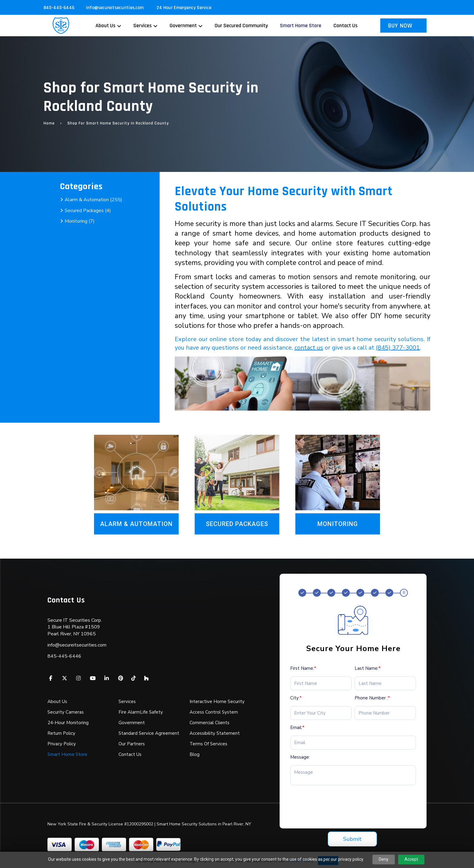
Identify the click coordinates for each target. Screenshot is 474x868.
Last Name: (368, 668)
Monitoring (338, 524)
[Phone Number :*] (385, 713)
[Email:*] (353, 743)
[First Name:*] (321, 683)
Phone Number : (372, 698)
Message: (300, 757)
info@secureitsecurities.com (115, 8)
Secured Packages (237, 524)
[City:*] (321, 713)
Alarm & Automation (136, 524)
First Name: (303, 668)
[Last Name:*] (385, 683)
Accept (411, 859)
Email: (297, 728)
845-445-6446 (59, 8)
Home (49, 123)
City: (296, 698)
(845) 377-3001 (398, 348)
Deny (384, 859)
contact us (309, 348)
